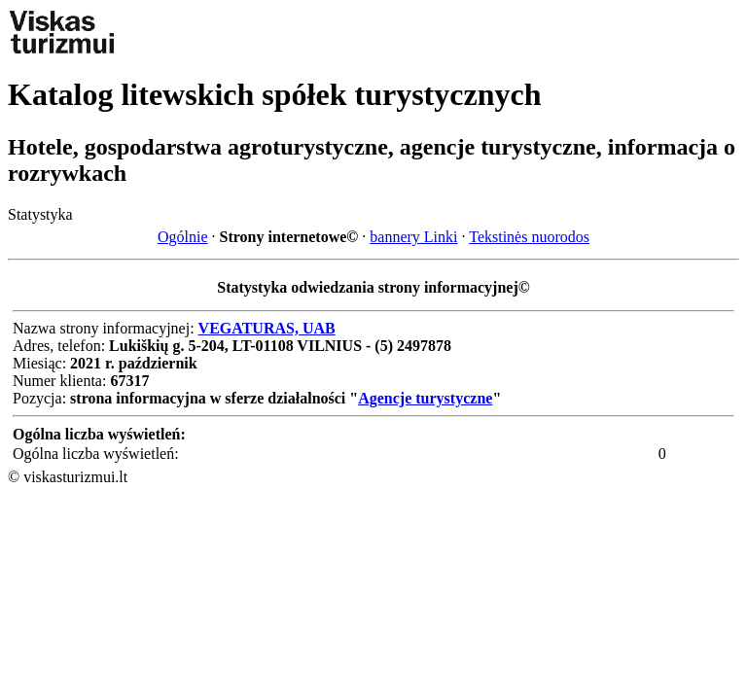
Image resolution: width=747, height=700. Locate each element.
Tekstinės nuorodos (529, 237)
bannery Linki (413, 237)
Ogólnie (183, 237)
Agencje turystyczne (425, 398)
